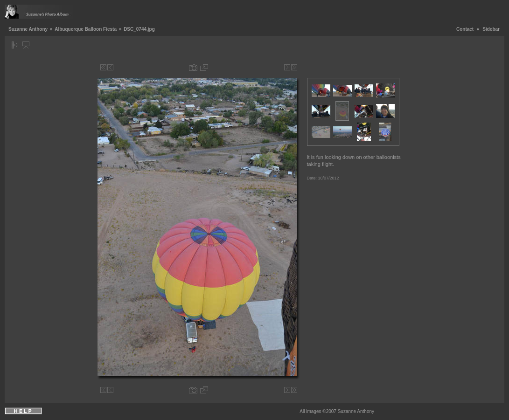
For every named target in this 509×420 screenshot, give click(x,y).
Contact (465, 29)
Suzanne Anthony (28, 29)
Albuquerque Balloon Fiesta (86, 29)
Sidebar (491, 29)
